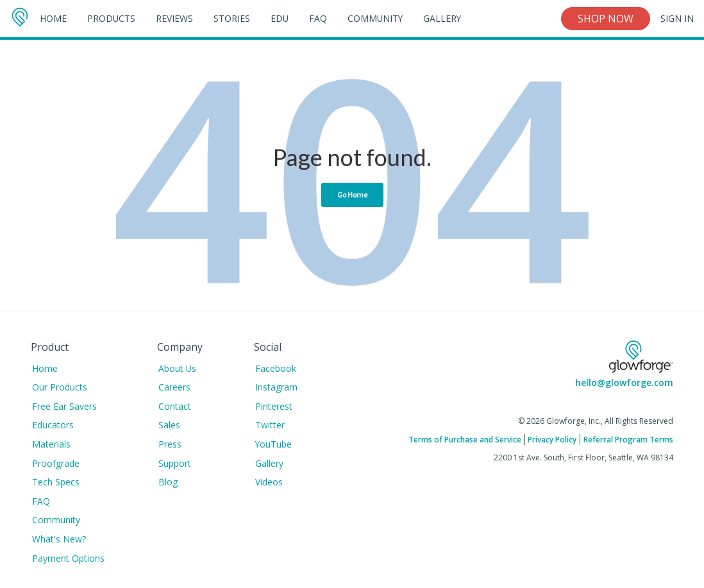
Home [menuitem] (45, 368)
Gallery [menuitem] (269, 463)
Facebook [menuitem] (276, 368)
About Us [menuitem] (177, 368)
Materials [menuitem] (51, 444)
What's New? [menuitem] (59, 539)
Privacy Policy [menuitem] (552, 440)
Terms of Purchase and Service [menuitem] (465, 440)
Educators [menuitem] (53, 425)
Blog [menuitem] (168, 482)
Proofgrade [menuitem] (56, 463)
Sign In (677, 18)
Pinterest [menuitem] (274, 406)
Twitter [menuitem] (270, 425)
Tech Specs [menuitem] (56, 482)
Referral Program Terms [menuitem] (628, 440)
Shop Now (606, 19)
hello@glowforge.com (624, 382)
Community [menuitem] (56, 520)
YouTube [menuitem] (273, 444)
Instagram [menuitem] (276, 387)
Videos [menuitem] (269, 482)
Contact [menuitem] (175, 406)
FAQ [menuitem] (41, 501)
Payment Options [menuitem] (68, 558)
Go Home (352, 195)
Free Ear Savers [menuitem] (64, 406)
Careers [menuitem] (174, 387)
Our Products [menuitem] (60, 387)
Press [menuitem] (170, 444)
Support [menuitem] (175, 463)
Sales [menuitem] (169, 425)
